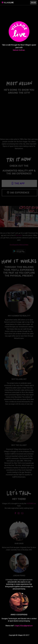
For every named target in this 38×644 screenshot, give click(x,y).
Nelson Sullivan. (19, 50)
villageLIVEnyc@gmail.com (23, 626)
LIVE (8, 3)
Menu (33, 3)
